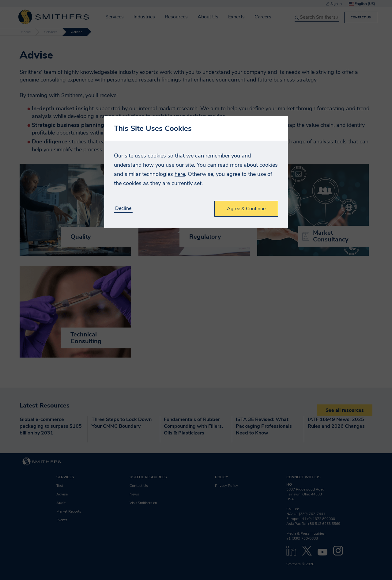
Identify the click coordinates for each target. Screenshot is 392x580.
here (180, 174)
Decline (123, 208)
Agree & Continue (246, 209)
